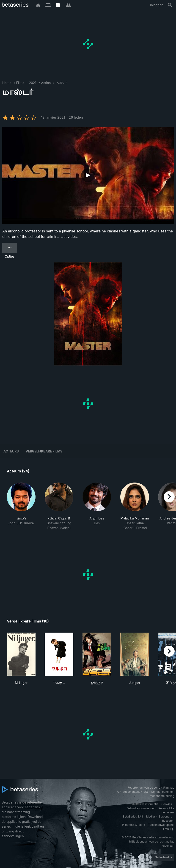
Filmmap (169, 788)
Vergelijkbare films (44, 451)
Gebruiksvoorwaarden (141, 808)
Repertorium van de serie (144, 788)
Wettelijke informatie (145, 804)
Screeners (165, 816)
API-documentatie (129, 792)
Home (7, 83)
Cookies (167, 804)
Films (20, 83)
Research (168, 821)
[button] (21, 506)
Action (46, 83)
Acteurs (11, 451)
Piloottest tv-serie (134, 825)
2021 (33, 83)
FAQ (145, 792)
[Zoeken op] (170, 5)
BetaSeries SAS (133, 816)
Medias (151, 816)
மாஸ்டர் (62, 83)
